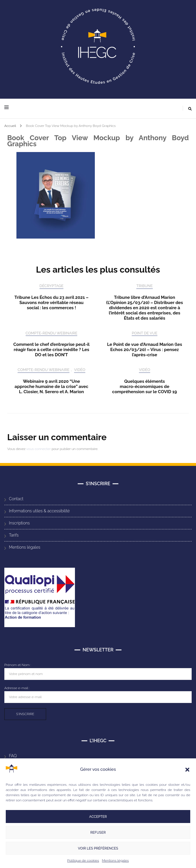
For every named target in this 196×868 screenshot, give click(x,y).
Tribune (144, 286)
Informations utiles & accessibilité (39, 511)
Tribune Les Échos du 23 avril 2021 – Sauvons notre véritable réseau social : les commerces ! (51, 303)
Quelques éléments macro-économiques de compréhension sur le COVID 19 (145, 387)
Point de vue (145, 333)
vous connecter (38, 449)
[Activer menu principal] (8, 108)
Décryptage (51, 286)
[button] (187, 770)
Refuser (98, 833)
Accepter (98, 817)
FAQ (13, 756)
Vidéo (80, 370)
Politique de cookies (83, 860)
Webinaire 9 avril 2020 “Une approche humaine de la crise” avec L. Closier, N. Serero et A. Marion (52, 387)
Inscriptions (19, 523)
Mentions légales (115, 860)
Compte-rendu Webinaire (52, 333)
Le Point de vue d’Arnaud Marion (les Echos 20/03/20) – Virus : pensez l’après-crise (144, 350)
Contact (16, 499)
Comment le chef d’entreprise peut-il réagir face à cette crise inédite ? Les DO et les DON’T (51, 350)
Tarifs (14, 535)
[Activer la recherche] (190, 109)
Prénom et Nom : (18, 665)
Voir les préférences (98, 848)
